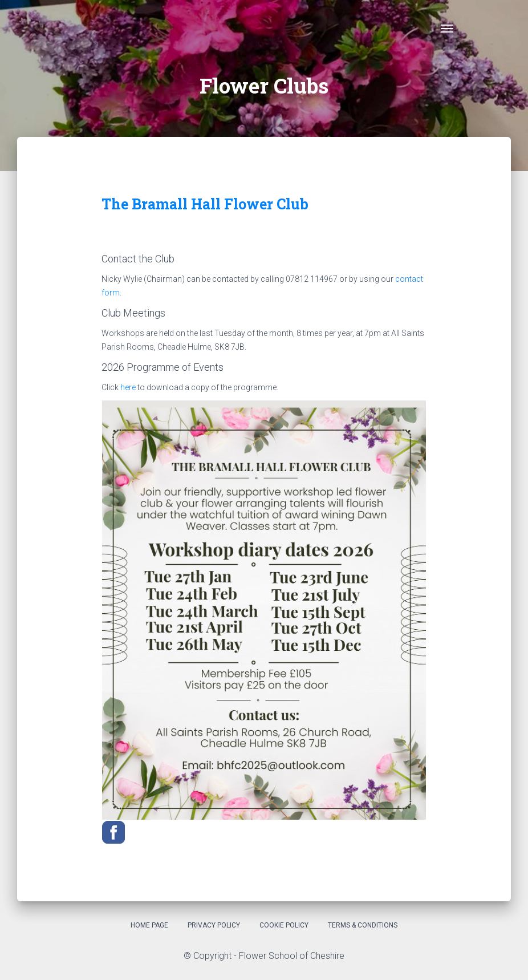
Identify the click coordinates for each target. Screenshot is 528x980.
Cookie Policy (284, 925)
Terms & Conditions (363, 925)
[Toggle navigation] (447, 29)
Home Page (149, 925)
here (128, 387)
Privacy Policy (214, 925)
